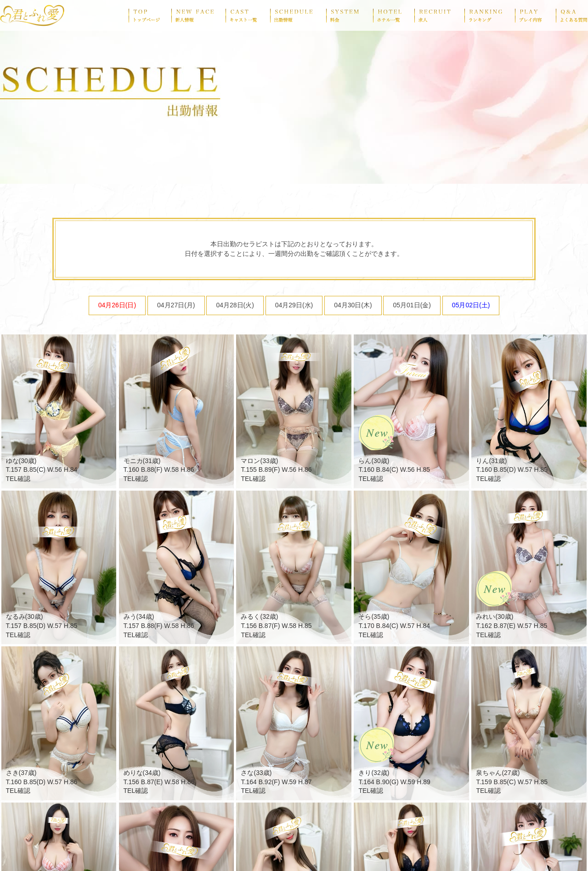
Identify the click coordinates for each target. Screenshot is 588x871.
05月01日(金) (412, 305)
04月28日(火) (235, 305)
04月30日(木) (353, 305)
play (535, 16)
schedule (298, 16)
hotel (394, 16)
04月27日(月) (176, 305)
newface (198, 16)
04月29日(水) (294, 305)
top (150, 16)
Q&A (572, 16)
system (350, 16)
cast (248, 16)
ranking (490, 16)
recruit (439, 16)
